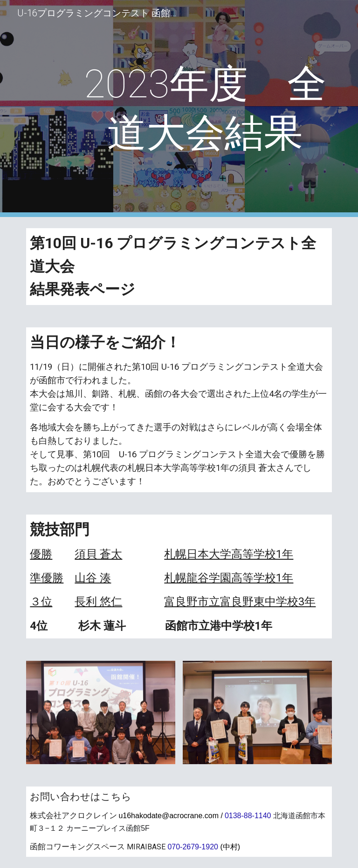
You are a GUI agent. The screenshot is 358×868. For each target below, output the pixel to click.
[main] (205, 108)
